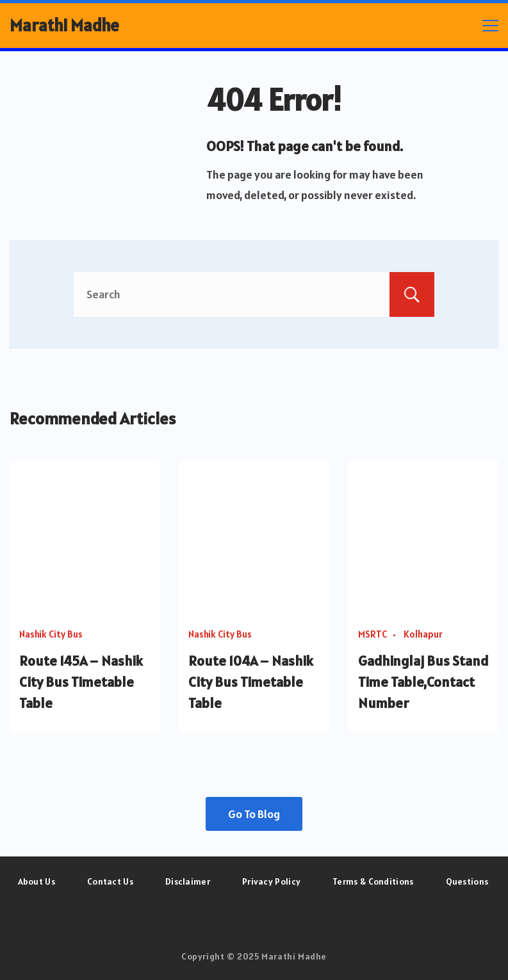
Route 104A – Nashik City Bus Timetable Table (251, 682)
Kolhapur (423, 634)
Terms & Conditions (373, 881)
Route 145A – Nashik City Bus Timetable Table (81, 682)
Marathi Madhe (64, 25)
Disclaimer (188, 881)
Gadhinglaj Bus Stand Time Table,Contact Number (423, 682)
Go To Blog (254, 814)
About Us (37, 881)
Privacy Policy (271, 881)
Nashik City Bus (51, 634)
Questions (467, 881)
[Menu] (490, 26)
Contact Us (110, 881)
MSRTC (373, 634)
